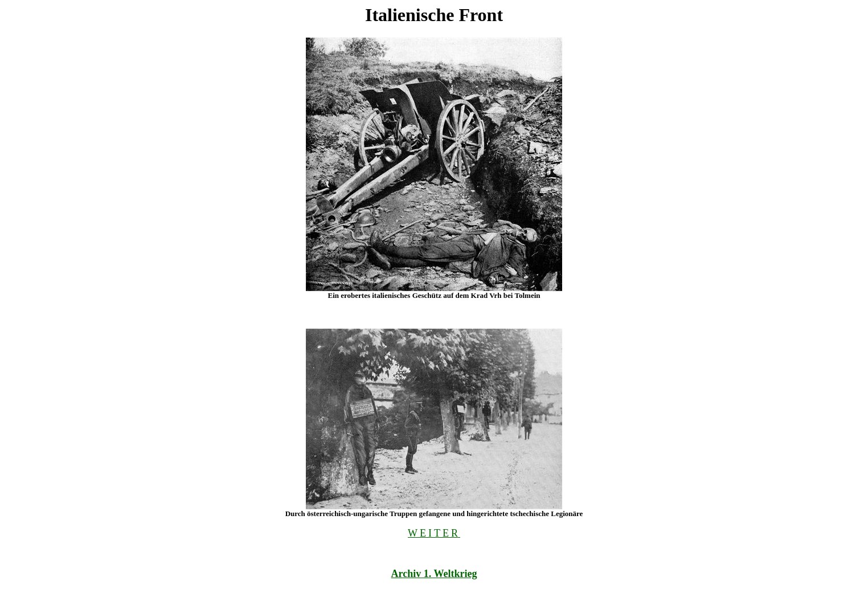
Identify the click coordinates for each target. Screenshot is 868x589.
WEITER (434, 533)
